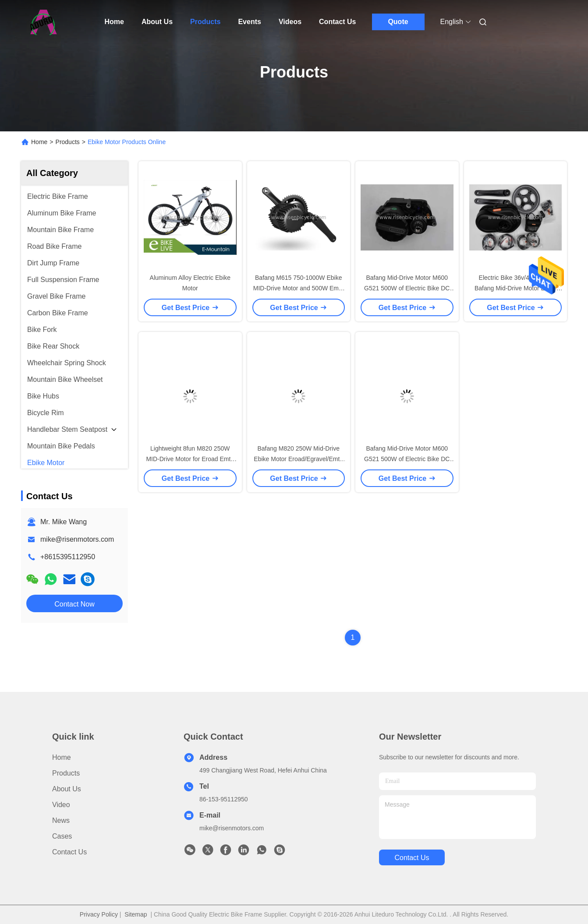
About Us (157, 22)
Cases (62, 836)
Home (114, 22)
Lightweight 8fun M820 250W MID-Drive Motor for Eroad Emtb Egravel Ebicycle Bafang (190, 459)
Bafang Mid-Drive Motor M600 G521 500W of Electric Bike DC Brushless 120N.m (407, 288)
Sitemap (136, 914)
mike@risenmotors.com (77, 539)
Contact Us (337, 22)
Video (61, 805)
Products (205, 22)
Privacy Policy (99, 914)
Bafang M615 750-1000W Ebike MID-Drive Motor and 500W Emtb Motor (299, 288)
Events (249, 22)
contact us (412, 858)
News (61, 820)
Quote (398, 22)
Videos (290, 22)
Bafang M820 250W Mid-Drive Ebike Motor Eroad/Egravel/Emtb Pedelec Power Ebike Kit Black (298, 459)
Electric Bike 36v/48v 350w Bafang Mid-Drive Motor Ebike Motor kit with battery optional (515, 288)
